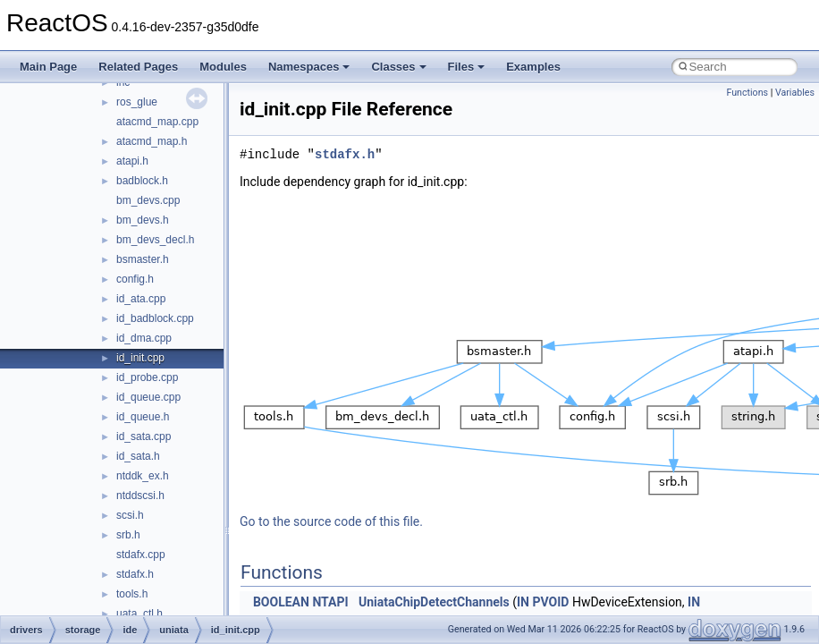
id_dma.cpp (144, 338)
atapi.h (132, 161)
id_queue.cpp (148, 397)
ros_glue (137, 102)
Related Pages (138, 67)
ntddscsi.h (140, 496)
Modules (223, 67)
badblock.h (142, 181)
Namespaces (309, 67)
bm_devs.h (143, 220)
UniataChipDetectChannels (434, 602)
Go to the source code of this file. (331, 521)
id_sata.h (138, 456)
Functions (747, 93)
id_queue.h (143, 417)
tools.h (132, 594)
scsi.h (130, 515)
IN (523, 602)
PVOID (550, 602)
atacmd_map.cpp (157, 122)
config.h (135, 279)
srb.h (128, 535)
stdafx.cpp (141, 555)
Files (467, 67)
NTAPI (330, 602)
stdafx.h (135, 574)
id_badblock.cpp (155, 318)
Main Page (48, 67)
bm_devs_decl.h (155, 240)
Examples (533, 67)
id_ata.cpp (141, 299)
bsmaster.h (143, 259)
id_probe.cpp (147, 377)
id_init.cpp (140, 358)
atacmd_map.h (152, 141)
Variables (795, 93)
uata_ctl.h (139, 614)
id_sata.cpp (144, 436)
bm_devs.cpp (148, 200)
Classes (398, 67)
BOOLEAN (281, 602)
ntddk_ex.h (143, 476)
